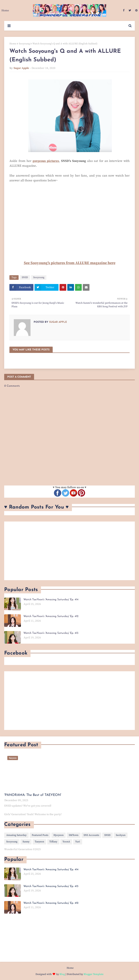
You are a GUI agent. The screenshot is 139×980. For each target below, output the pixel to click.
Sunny (26, 842)
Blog (62, 974)
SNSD (25, 277)
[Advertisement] (69, 551)
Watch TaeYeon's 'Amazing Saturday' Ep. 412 (51, 616)
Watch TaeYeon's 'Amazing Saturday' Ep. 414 (51, 600)
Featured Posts (40, 835)
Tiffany (53, 842)
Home (13, 44)
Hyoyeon (59, 835)
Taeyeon (39, 842)
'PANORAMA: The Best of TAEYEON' (33, 795)
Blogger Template (94, 974)
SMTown (74, 835)
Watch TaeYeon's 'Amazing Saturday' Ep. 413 (51, 633)
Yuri (78, 842)
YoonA (66, 842)
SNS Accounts (91, 835)
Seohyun (121, 835)
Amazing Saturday (16, 835)
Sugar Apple (21, 68)
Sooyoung (24, 44)
